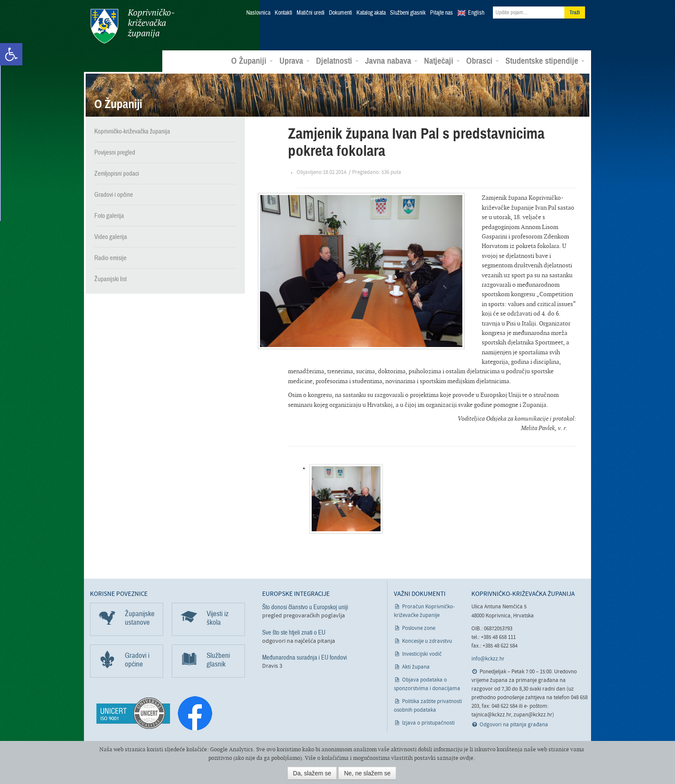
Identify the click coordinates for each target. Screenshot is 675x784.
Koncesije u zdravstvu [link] (427, 641)
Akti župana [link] (416, 667)
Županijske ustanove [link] (140, 618)
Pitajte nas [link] (441, 13)
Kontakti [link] (283, 13)
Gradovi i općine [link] (114, 194)
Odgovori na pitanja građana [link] (514, 724)
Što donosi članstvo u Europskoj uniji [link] (305, 607)
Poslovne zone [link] (419, 628)
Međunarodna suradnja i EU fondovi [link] (305, 657)
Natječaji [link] (442, 61)
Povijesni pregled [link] (115, 152)
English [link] (476, 13)
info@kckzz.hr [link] (488, 658)
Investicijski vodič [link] (422, 654)
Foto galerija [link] (109, 215)
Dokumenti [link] (341, 13)
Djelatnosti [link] (337, 61)
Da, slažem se (312, 773)
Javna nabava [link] (391, 61)
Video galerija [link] (111, 236)
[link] (11, 54)
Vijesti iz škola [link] (218, 618)
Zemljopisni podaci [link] (117, 173)
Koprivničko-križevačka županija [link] (132, 26)
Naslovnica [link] (258, 13)
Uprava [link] (294, 61)
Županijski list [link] (110, 279)
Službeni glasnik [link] (408, 13)
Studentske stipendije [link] (545, 61)
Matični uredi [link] (311, 13)
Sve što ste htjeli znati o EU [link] (294, 632)
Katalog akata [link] (371, 13)
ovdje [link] (467, 758)
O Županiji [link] (252, 61)
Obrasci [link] (483, 61)
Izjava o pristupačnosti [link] (428, 723)
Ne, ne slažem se (367, 773)
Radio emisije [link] (110, 257)
